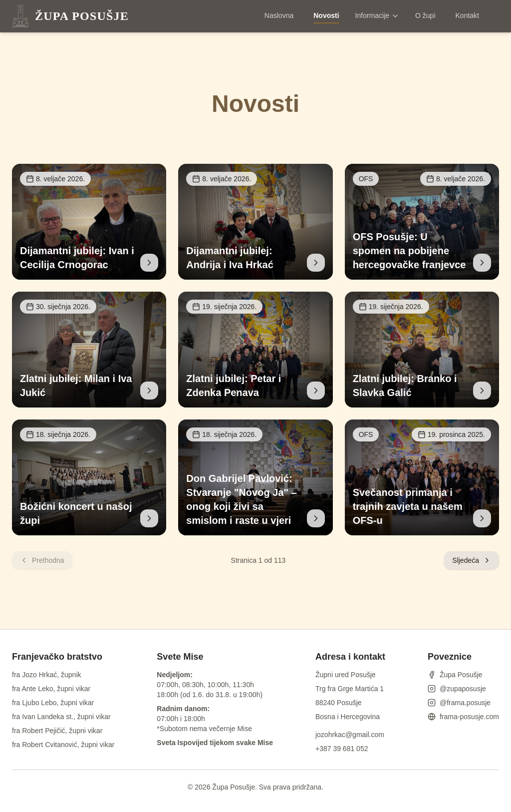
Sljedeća (472, 560)
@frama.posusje (459, 703)
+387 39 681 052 (342, 749)
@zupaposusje (457, 689)
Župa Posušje (455, 675)
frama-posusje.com (463, 717)
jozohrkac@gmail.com (350, 735)
